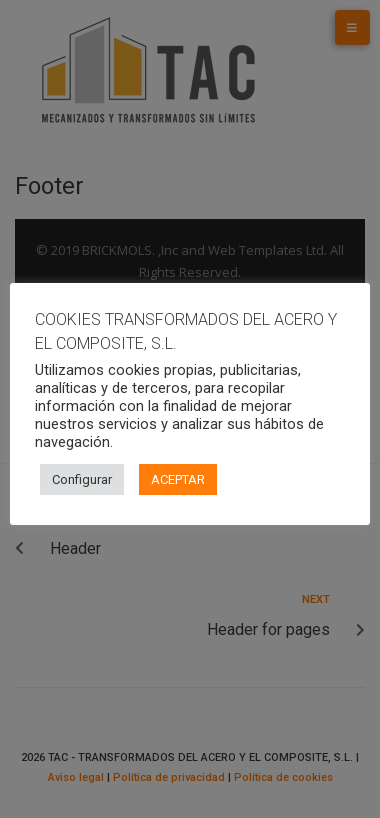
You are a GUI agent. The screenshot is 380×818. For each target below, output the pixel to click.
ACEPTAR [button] (178, 479)
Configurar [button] (82, 479)
